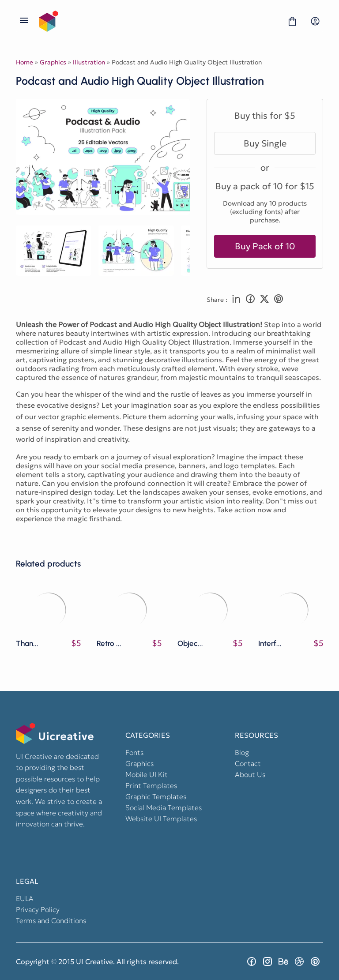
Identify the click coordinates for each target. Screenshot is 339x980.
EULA (25, 898)
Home (24, 62)
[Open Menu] (24, 21)
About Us (250, 774)
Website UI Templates (161, 819)
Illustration (89, 62)
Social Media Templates (164, 807)
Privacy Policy (38, 909)
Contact (248, 763)
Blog (242, 752)
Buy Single (265, 143)
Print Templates (151, 785)
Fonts (134, 752)
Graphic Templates (156, 796)
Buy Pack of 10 (265, 246)
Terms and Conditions (51, 920)
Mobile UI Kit (147, 774)
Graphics (53, 62)
